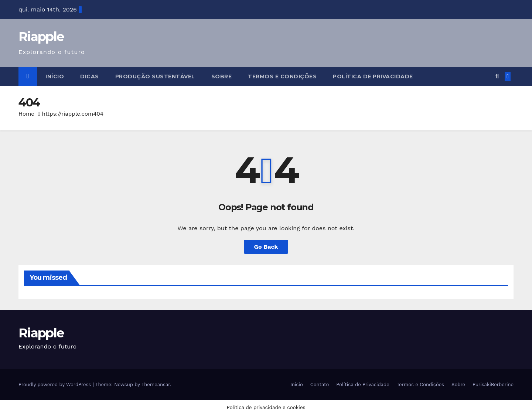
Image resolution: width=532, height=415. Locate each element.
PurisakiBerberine (493, 385)
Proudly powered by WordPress (56, 385)
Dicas (90, 76)
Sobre (222, 76)
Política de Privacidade (373, 76)
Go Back (266, 247)
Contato (320, 385)
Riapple (41, 37)
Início (55, 76)
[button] (497, 76)
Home (26, 114)
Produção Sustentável (155, 76)
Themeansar (156, 385)
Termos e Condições (282, 76)
